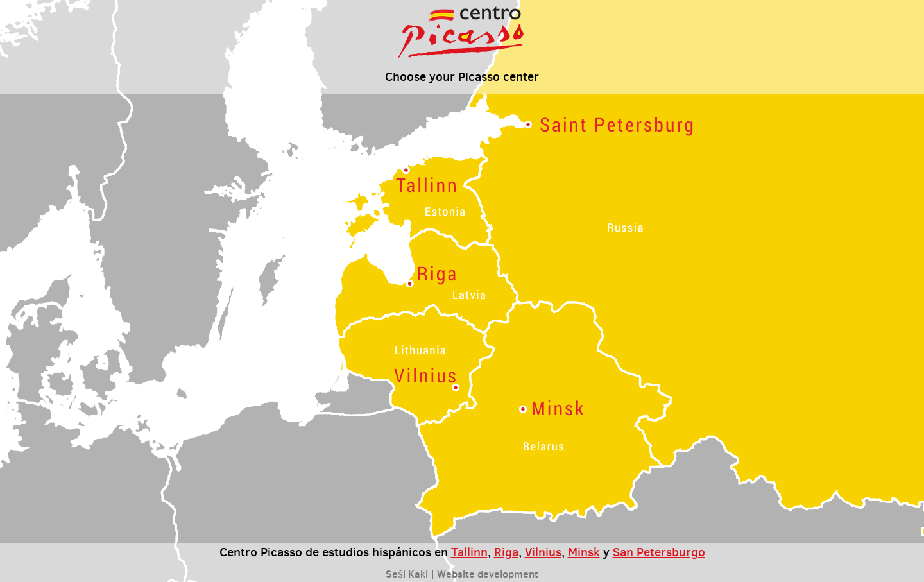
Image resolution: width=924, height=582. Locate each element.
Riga (506, 552)
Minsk (584, 552)
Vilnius (543, 552)
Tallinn (469, 552)
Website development (488, 574)
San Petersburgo (659, 552)
